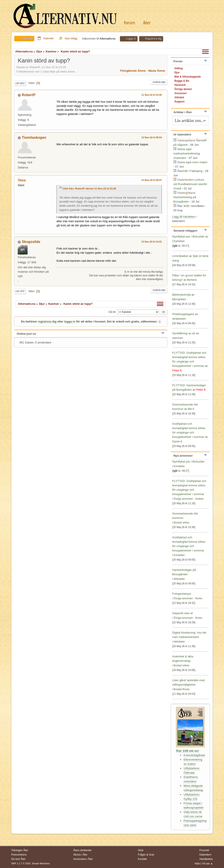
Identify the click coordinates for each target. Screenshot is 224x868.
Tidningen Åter (20, 850)
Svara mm (159, 82)
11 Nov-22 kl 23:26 (152, 95)
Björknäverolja (181, 295)
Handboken (206, 859)
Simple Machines (41, 863)
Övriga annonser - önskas (188, 499)
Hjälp (197, 863)
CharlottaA (178, 241)
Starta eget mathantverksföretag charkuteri (187, 153)
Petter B (177, 371)
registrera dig (47, 321)
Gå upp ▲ (207, 863)
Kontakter (179, 466)
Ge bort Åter (18, 859)
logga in (70, 321)
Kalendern (205, 855)
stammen (178, 338)
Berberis (192, 280)
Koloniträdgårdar (194, 755)
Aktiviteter (179, 579)
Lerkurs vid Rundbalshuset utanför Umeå (190, 184)
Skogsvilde (31, 242)
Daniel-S (177, 442)
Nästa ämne (157, 71)
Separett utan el (182, 613)
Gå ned (20, 83)
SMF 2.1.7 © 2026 (21, 863)
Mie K (191, 409)
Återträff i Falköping (190, 171)
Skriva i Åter (80, 855)
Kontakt (143, 859)
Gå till (112, 312)
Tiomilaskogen (34, 138)
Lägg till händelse (184, 217)
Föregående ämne (133, 71)
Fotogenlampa (181, 594)
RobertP (29, 95)
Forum (129, 23)
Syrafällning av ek (184, 333)
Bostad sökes (181, 523)
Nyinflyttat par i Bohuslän (188, 236)
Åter (147, 23)
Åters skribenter (82, 850)
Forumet (204, 850)
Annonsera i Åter (83, 859)
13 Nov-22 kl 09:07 (152, 180)
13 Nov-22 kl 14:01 (152, 242)
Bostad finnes (181, 689)
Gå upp (20, 291)
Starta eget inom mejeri (192, 162)
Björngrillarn (179, 299)
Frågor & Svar (146, 855)
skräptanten (179, 319)
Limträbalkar (180, 256)
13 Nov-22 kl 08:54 (152, 137)
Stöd (141, 850)
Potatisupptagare (183, 314)
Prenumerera (19, 855)
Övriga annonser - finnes (188, 598)
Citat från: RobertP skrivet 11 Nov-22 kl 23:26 (89, 189)
